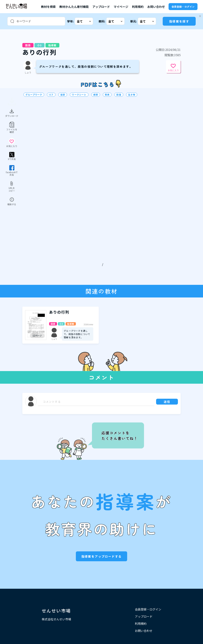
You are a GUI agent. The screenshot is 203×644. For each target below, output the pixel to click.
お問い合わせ (156, 7)
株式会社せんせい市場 (56, 619)
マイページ (121, 7)
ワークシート (79, 95)
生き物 (132, 95)
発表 (107, 95)
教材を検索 (48, 7)
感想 (96, 95)
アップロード (101, 7)
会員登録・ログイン (183, 7)
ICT (51, 95)
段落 (119, 95)
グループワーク (34, 95)
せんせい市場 (56, 611)
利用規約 (138, 7)
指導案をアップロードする (102, 556)
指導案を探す (179, 21)
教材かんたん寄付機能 (74, 7)
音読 (63, 95)
